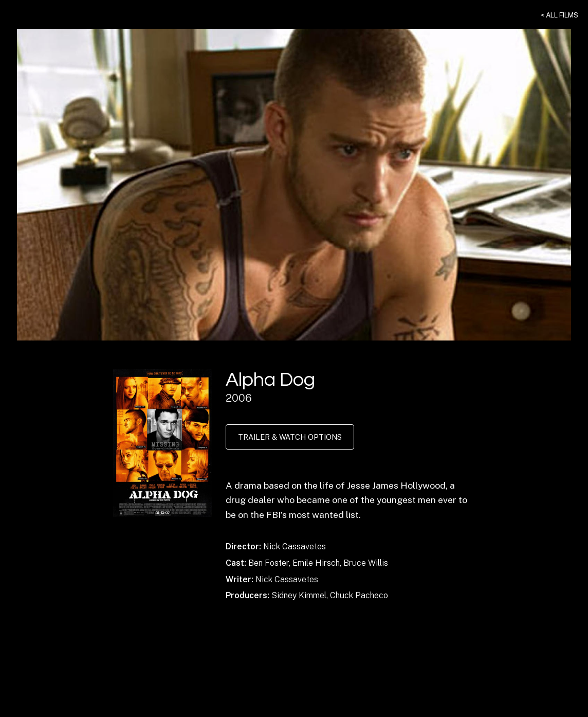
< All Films (559, 15)
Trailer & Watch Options (290, 437)
